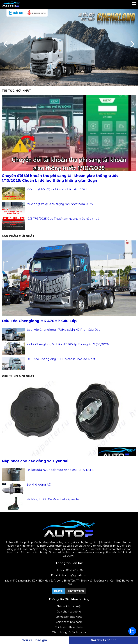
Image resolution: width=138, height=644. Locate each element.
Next (132, 44)
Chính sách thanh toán (69, 627)
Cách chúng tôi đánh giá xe (69, 632)
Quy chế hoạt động (69, 612)
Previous (6, 44)
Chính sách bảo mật (69, 606)
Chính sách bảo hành (69, 622)
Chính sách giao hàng (69, 617)
